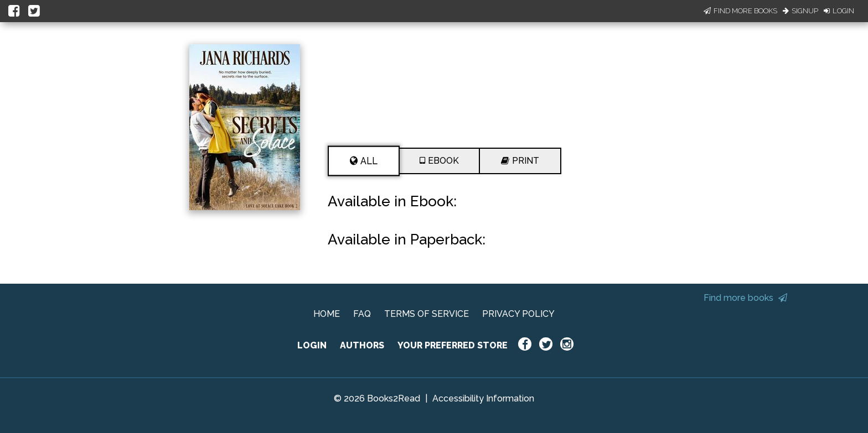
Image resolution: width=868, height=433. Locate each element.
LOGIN (312, 345)
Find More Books (740, 11)
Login (839, 11)
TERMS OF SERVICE (427, 314)
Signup (800, 11)
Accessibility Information (483, 398)
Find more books (745, 298)
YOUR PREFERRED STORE (453, 345)
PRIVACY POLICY (518, 314)
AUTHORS (362, 345)
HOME (327, 314)
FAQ (362, 314)
